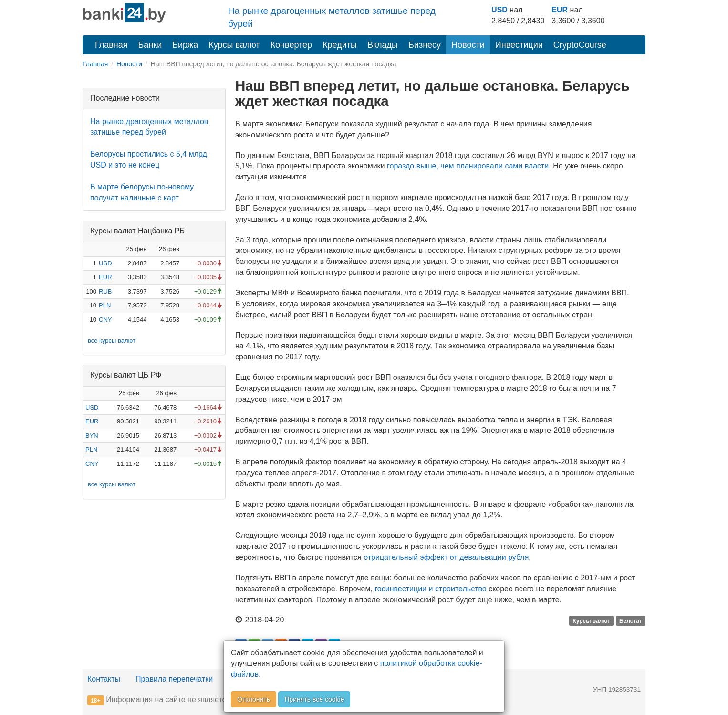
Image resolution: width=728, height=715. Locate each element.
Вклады (383, 45)
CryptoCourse (580, 45)
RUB (105, 291)
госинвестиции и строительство (430, 589)
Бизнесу (425, 45)
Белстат (631, 620)
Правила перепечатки (174, 679)
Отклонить (254, 699)
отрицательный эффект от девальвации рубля (446, 557)
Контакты (104, 679)
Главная (111, 45)
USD (499, 10)
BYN (92, 436)
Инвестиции (519, 45)
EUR (560, 10)
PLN (105, 305)
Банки (150, 45)
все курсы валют (112, 341)
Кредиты (340, 45)
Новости (468, 45)
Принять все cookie (314, 699)
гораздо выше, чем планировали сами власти (468, 166)
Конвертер (291, 45)
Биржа (185, 45)
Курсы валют (234, 45)
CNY (105, 320)
